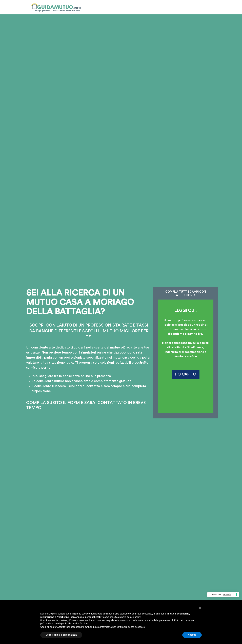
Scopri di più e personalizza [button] (61, 635)
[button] (200, 608)
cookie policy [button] (134, 617)
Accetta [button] (192, 635)
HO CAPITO (186, 374)
